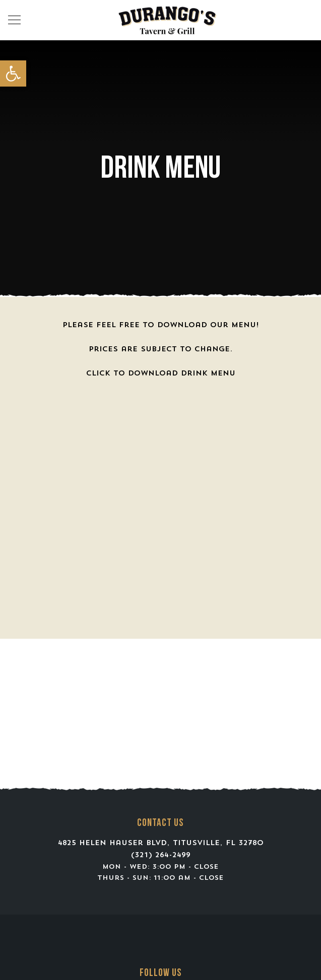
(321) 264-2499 (161, 855)
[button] (13, 73)
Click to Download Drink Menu (161, 374)
